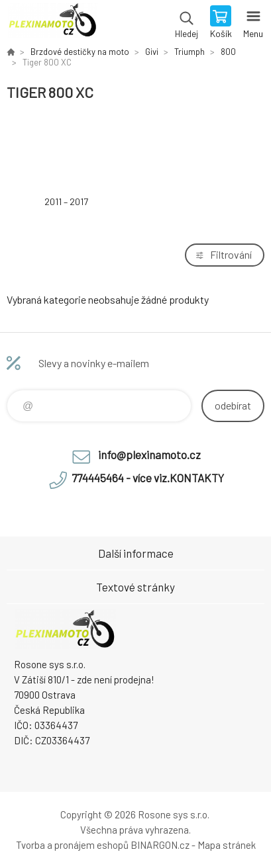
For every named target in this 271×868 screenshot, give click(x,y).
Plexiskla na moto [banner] (52, 23)
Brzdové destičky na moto (80, 52)
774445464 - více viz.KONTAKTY (148, 478)
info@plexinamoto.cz (149, 455)
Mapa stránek (227, 845)
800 (228, 52)
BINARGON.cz (160, 845)
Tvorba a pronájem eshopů (72, 845)
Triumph (190, 52)
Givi (152, 52)
